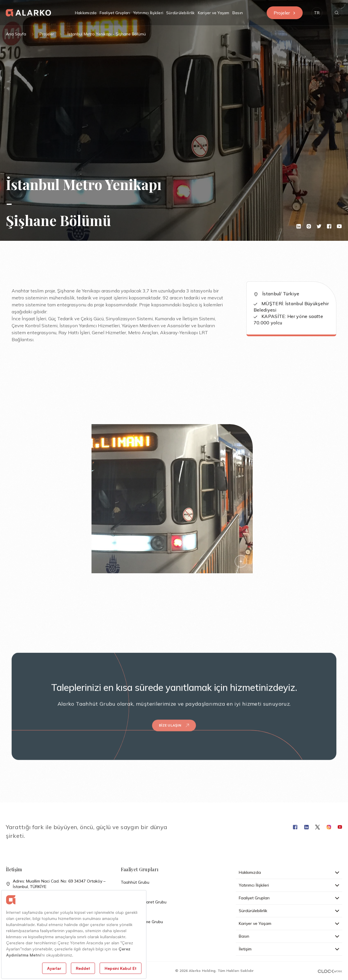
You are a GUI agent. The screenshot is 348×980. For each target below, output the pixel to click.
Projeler (285, 13)
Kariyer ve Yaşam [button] (214, 13)
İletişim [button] (289, 949)
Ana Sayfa (16, 34)
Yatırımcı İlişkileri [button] (148, 13)
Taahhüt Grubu (135, 882)
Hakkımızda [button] (86, 13)
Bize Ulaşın (174, 718)
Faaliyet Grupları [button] (115, 13)
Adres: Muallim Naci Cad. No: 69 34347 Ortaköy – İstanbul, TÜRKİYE (56, 884)
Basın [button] (238, 13)
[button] (317, 13)
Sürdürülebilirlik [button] (180, 13)
